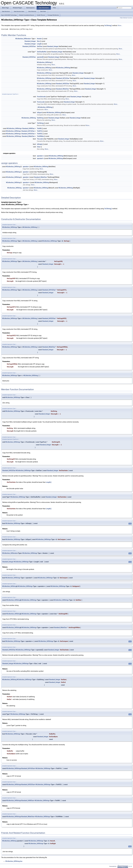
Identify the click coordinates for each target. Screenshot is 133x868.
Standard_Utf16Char (63, 78)
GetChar (40, 46)
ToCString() (108, 26)
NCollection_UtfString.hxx (14, 861)
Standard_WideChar (62, 89)
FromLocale (41, 102)
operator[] (40, 57)
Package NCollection (53, 15)
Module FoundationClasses (27, 15)
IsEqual (39, 113)
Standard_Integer (30, 41)
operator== (41, 156)
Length (39, 44)
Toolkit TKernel (41, 15)
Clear (39, 147)
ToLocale (40, 139)
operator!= (40, 158)
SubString (40, 118)
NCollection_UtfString (44, 62)
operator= (26, 167)
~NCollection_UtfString (45, 107)
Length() (49, 482)
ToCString (40, 123)
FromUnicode (41, 97)
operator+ (26, 188)
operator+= (26, 182)
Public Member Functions (126, 18)
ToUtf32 (40, 134)
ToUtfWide (40, 136)
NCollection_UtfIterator (23, 39)
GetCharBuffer (42, 52)
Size (38, 41)
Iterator (39, 39)
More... (120, 26)
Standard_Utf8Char (28, 128)
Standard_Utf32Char (29, 46)
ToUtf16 (40, 131)
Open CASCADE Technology (9, 15)
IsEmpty (40, 144)
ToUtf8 (39, 128)
